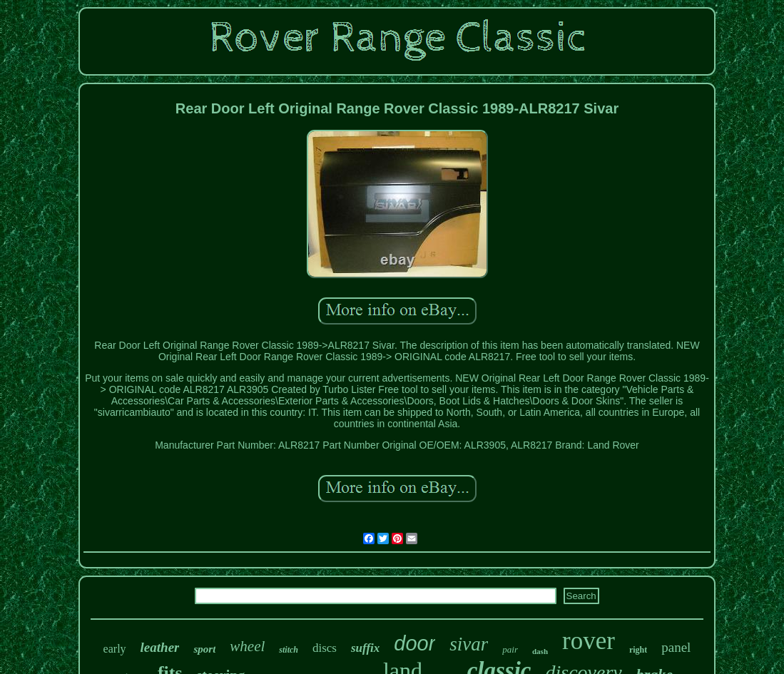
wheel (247, 646)
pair (510, 649)
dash (540, 651)
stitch (289, 650)
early (115, 649)
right (638, 650)
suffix (365, 648)
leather (160, 647)
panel (676, 647)
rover (589, 641)
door (414, 643)
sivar (469, 644)
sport (204, 649)
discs (325, 648)
